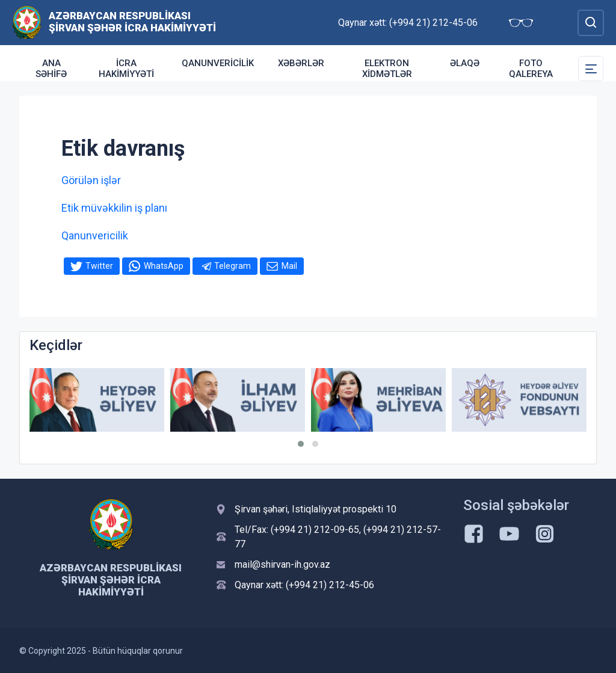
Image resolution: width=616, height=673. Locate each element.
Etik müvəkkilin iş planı (114, 208)
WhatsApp (164, 266)
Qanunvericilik (218, 63)
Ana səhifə (51, 69)
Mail (289, 266)
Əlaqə (465, 63)
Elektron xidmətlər (387, 69)
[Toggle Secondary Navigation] (591, 69)
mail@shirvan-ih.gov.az (282, 564)
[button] (301, 444)
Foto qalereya (531, 69)
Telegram (233, 266)
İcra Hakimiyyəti (126, 69)
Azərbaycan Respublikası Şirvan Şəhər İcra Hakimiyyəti (132, 22)
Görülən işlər (91, 180)
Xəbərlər (301, 63)
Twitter (99, 266)
